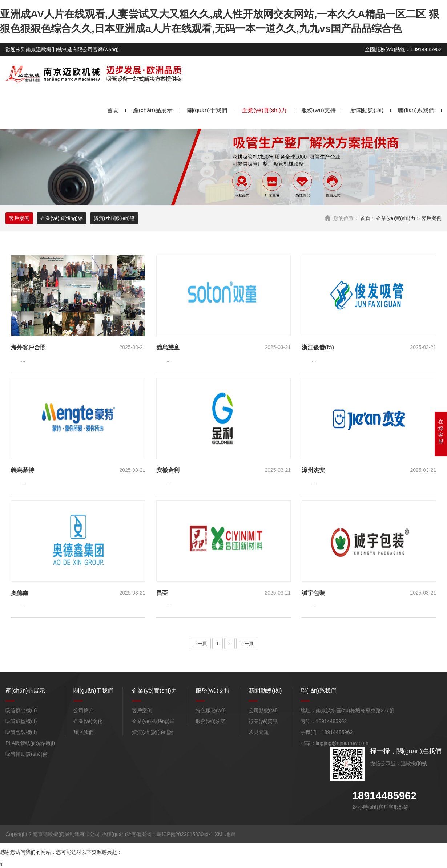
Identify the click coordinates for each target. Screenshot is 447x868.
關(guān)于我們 (207, 110)
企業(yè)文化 (88, 721)
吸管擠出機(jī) (21, 710)
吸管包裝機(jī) (21, 732)
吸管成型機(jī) (21, 721)
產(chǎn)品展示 (153, 110)
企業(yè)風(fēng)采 (62, 218)
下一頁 (247, 644)
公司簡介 (84, 710)
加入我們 (84, 732)
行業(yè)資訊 (263, 721)
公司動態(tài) (263, 710)
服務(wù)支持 (319, 110)
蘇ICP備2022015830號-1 (185, 834)
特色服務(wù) (211, 710)
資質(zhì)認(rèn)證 (114, 218)
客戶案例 (431, 218)
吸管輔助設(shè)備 (27, 754)
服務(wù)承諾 (211, 721)
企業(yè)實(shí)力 (264, 110)
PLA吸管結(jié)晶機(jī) (30, 743)
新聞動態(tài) (367, 110)
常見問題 (259, 732)
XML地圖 (225, 834)
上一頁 (200, 644)
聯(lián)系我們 (416, 110)
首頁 (113, 110)
